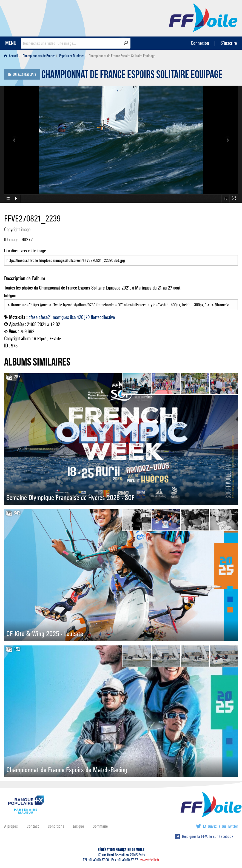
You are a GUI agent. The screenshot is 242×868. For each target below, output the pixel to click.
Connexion (200, 43)
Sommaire (100, 826)
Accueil (11, 56)
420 (80, 317)
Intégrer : (121, 302)
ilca (73, 317)
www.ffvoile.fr (150, 860)
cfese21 (45, 317)
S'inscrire (229, 43)
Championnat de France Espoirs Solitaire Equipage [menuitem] (122, 56)
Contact (33, 826)
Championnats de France (39, 56)
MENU (11, 43)
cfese (33, 317)
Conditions (56, 826)
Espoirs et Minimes (72, 56)
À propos (11, 826)
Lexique (78, 826)
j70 (87, 317)
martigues (61, 317)
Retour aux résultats (22, 75)
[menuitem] (12, 56)
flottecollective (103, 317)
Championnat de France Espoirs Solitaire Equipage (132, 76)
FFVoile (203, 17)
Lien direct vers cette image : (121, 257)
